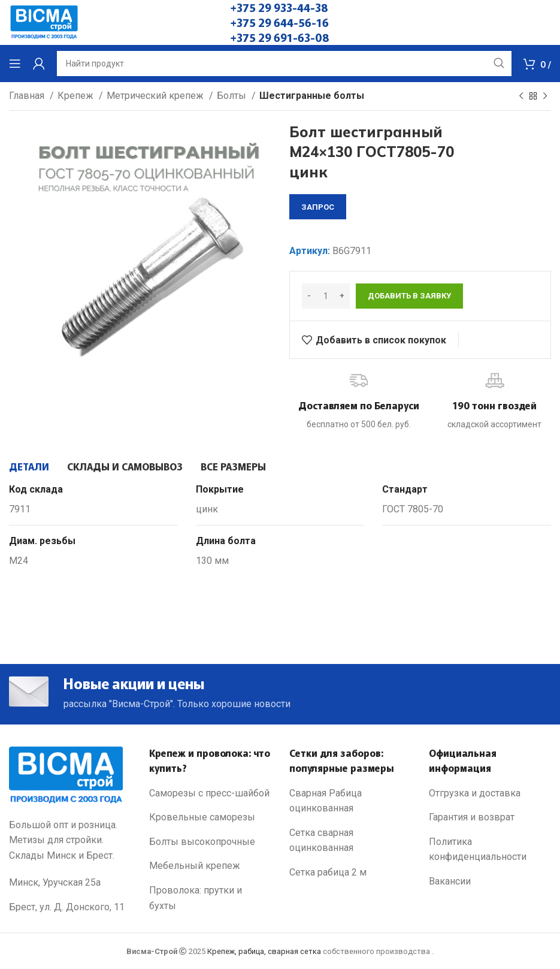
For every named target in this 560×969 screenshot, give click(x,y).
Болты (233, 96)
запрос (318, 207)
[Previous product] (521, 96)
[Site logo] (44, 22)
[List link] (210, 793)
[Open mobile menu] (15, 64)
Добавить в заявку (409, 296)
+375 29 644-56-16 (280, 22)
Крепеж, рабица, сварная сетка (264, 951)
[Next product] (545, 96)
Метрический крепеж (156, 96)
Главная (28, 96)
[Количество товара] (326, 296)
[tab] (29, 466)
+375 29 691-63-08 (280, 37)
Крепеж (77, 96)
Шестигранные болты (312, 96)
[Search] (284, 64)
